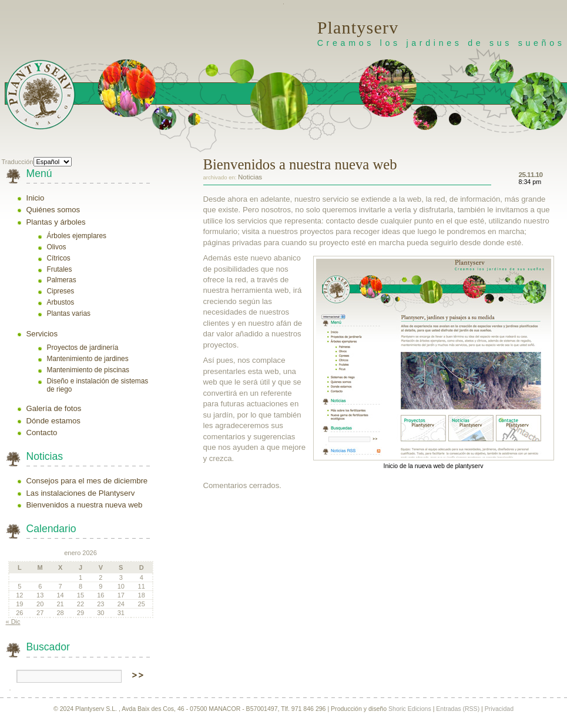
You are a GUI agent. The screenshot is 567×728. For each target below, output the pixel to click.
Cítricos (59, 258)
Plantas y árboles (56, 222)
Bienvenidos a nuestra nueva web (85, 505)
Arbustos (61, 302)
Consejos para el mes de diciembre (87, 481)
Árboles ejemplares (77, 236)
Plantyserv (358, 27)
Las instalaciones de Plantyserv (81, 493)
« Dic (13, 622)
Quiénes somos (53, 210)
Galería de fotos (54, 408)
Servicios (42, 334)
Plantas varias (69, 313)
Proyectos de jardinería (83, 348)
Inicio (36, 198)
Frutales (60, 269)
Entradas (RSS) (458, 709)
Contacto (42, 433)
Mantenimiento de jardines (88, 359)
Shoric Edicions (410, 709)
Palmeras (62, 280)
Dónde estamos (53, 421)
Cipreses (61, 291)
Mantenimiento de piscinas (88, 370)
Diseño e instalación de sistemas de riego (98, 385)
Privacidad (499, 709)
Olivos (57, 247)
